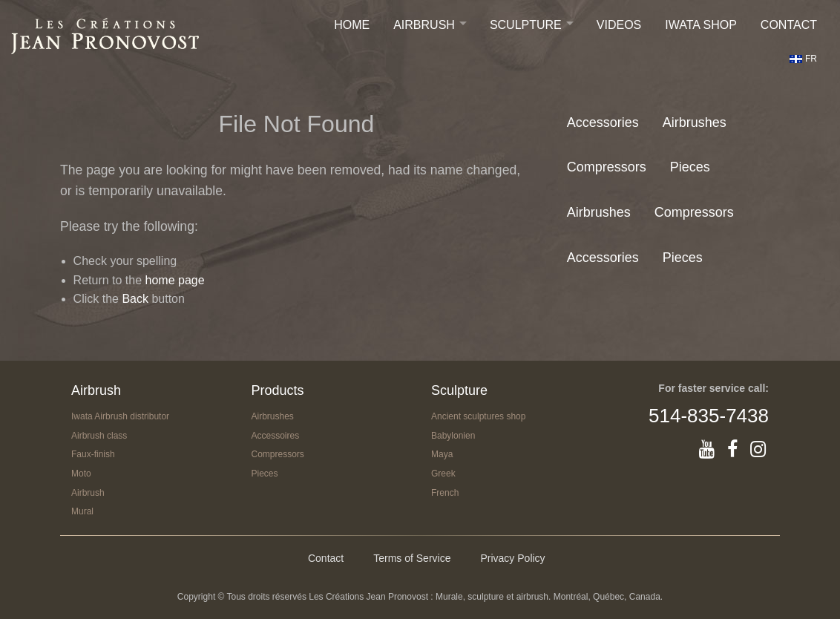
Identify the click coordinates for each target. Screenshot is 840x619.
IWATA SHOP (701, 25)
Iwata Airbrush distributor (120, 416)
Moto (81, 474)
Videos (619, 25)
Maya (442, 454)
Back (135, 299)
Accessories (603, 122)
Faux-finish (93, 454)
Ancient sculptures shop (478, 416)
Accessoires (276, 436)
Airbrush (424, 25)
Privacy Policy (512, 558)
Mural (82, 511)
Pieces (690, 167)
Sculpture (526, 25)
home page (175, 280)
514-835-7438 (709, 416)
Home (352, 25)
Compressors (607, 167)
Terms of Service (412, 558)
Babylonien (453, 436)
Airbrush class (99, 436)
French (445, 493)
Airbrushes (695, 122)
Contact (789, 25)
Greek (443, 474)
